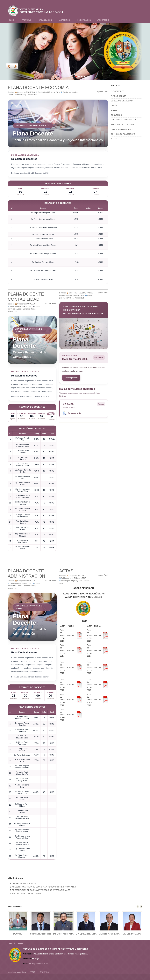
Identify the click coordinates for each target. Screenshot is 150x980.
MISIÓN (114, 106)
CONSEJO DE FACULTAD (122, 101)
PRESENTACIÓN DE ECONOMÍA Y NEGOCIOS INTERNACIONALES (41, 890)
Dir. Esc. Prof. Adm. (132, 934)
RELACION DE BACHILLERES (124, 120)
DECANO (18, 934)
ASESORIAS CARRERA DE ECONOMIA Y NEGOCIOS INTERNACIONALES (44, 887)
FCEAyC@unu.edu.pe (39, 963)
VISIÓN (114, 110)
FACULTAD (31, 92)
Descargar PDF (71, 378)
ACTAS (66, 571)
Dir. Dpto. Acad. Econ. (109, 934)
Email (106, 92)
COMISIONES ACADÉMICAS (24, 884)
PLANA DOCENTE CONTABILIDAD (26, 297)
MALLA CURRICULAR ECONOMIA (27, 893)
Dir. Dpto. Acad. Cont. (86, 934)
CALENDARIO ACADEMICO (123, 129)
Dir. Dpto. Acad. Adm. (63, 934)
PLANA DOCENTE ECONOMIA (38, 88)
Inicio (24, 972)
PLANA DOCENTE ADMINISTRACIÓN (27, 574)
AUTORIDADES (117, 91)
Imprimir (100, 92)
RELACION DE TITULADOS (122, 125)
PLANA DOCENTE (119, 96)
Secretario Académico (41, 934)
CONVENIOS (116, 115)
